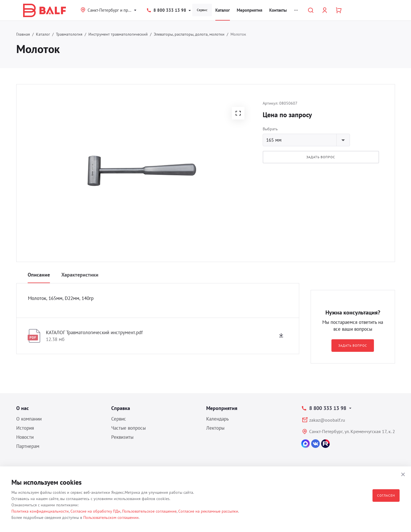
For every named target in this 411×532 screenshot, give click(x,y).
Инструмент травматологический (118, 34)
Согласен (386, 495)
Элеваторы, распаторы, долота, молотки (189, 34)
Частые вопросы (128, 428)
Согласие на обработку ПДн (95, 511)
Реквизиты (122, 437)
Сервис (202, 10)
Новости (25, 437)
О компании (29, 419)
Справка (121, 408)
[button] (238, 113)
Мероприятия (250, 10)
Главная (23, 34)
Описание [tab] (39, 275)
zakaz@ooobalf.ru (327, 420)
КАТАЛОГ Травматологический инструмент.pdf (94, 332)
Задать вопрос (321, 157)
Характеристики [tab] (80, 275)
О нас (23, 408)
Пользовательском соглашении (111, 517)
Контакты (278, 10)
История (25, 428)
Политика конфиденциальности (40, 511)
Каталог (223, 10)
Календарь (217, 419)
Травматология (69, 34)
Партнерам (28, 446)
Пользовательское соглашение (149, 511)
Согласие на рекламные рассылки (208, 511)
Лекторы (215, 428)
